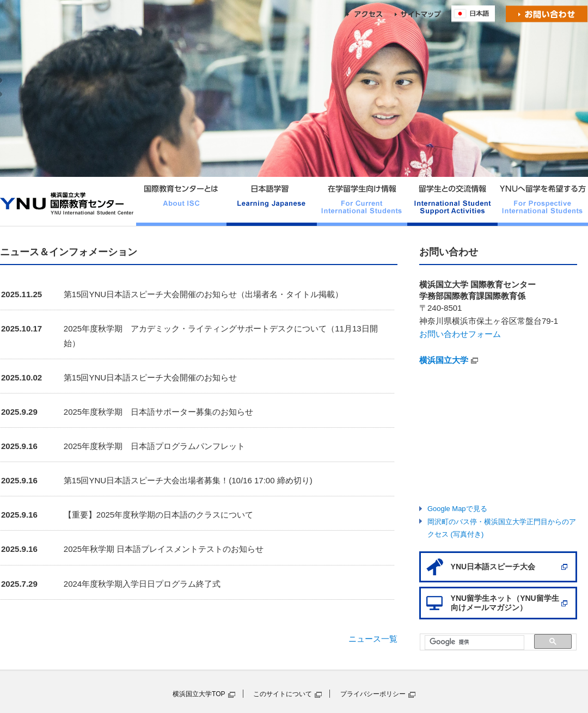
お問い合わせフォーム (460, 334)
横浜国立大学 (444, 360)
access (371, 14)
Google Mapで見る (457, 509)
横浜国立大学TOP (199, 694)
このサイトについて (283, 694)
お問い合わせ (547, 14)
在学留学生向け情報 (362, 201)
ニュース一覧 (373, 639)
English (476, 14)
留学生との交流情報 (452, 201)
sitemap (423, 14)
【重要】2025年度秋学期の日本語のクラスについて (158, 515)
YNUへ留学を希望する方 (543, 201)
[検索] (469, 642)
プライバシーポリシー (373, 694)
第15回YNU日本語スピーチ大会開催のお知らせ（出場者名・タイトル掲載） (203, 294)
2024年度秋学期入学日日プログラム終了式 (142, 584)
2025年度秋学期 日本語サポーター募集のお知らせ (158, 412)
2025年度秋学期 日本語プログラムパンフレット (154, 446)
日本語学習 (272, 201)
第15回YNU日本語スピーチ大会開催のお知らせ (150, 377)
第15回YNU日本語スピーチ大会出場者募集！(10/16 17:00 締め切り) (188, 480)
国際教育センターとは (181, 201)
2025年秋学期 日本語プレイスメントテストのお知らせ (164, 549)
